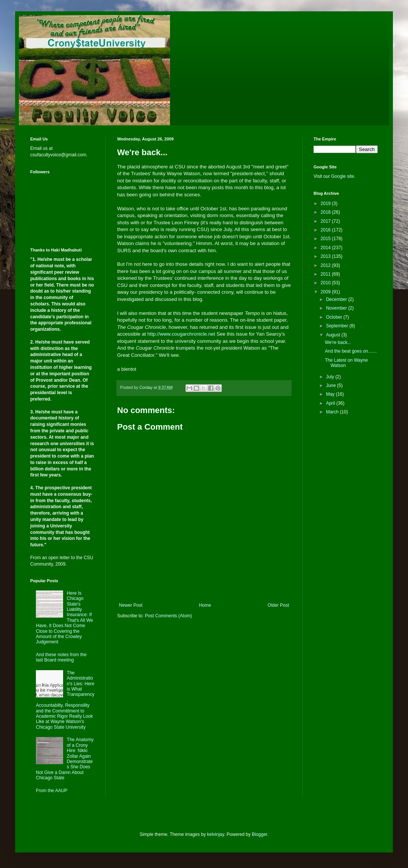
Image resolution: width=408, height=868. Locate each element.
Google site (342, 176)
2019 (326, 204)
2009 (326, 292)
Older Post (278, 605)
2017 (326, 221)
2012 (326, 265)
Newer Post (131, 605)
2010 (326, 283)
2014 (326, 248)
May (331, 394)
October (335, 317)
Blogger (260, 834)
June (331, 385)
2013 (326, 256)
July (331, 377)
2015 (326, 239)
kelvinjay (216, 834)
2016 (326, 230)
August (334, 335)
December (337, 299)
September (338, 326)
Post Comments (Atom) (168, 616)
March (333, 412)
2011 (326, 274)
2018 (326, 212)
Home (205, 605)
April (331, 403)
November (337, 308)
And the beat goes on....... (351, 351)
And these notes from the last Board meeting (61, 657)
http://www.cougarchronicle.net (181, 334)
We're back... (338, 342)
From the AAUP (52, 791)
